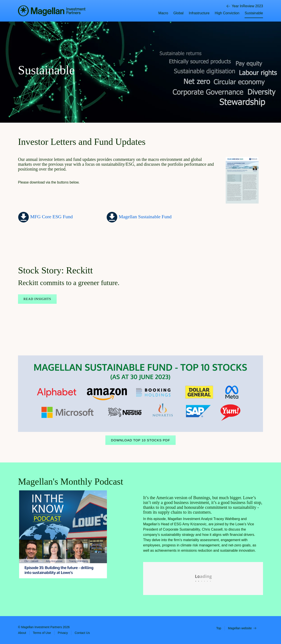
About (22, 633)
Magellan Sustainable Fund (145, 217)
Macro (163, 13)
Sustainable (254, 13)
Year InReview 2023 (245, 6)
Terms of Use (42, 633)
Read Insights (37, 299)
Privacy (63, 633)
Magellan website (242, 628)
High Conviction (227, 13)
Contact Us (82, 633)
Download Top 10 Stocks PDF (140, 440)
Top (219, 628)
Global (178, 13)
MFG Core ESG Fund (51, 217)
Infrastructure (199, 13)
